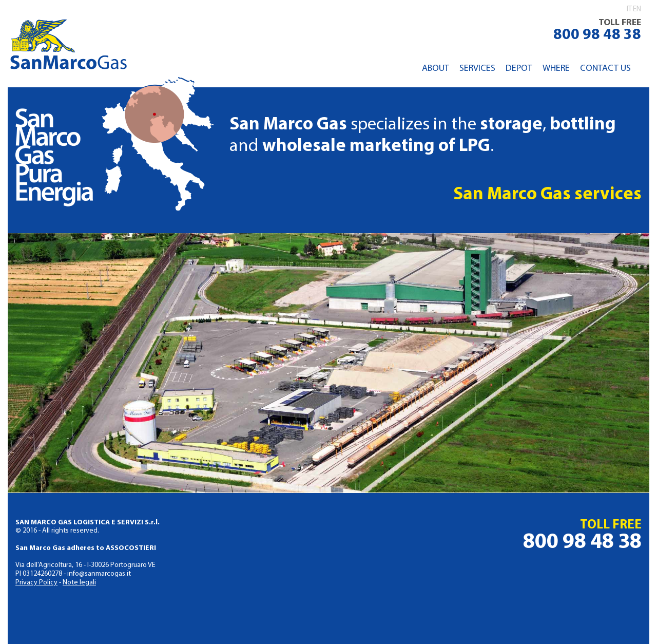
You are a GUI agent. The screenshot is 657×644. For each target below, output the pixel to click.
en (637, 10)
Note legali (79, 583)
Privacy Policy (36, 583)
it (629, 10)
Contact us (605, 69)
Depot (519, 69)
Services (477, 69)
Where (556, 69)
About (436, 69)
